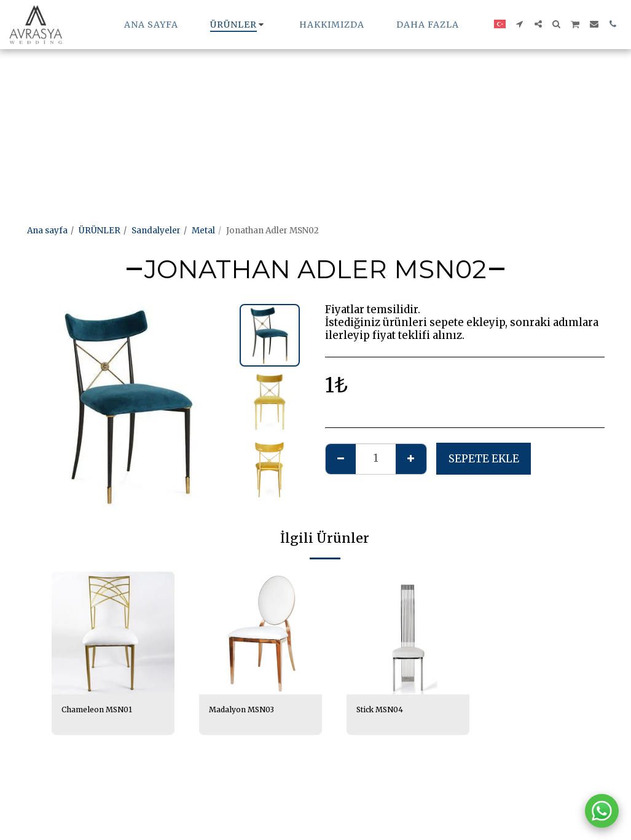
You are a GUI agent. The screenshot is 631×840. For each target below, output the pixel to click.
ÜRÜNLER (100, 231)
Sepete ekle (484, 459)
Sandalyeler (156, 231)
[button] (520, 24)
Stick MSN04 (382, 710)
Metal (203, 231)
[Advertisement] (310, 86)
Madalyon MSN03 (245, 710)
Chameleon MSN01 (101, 710)
